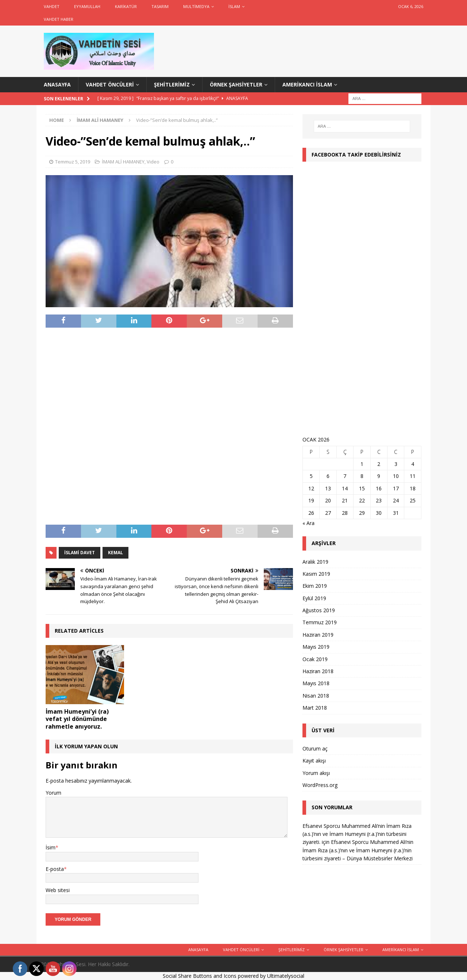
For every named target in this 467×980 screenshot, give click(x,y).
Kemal (115, 553)
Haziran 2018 (318, 671)
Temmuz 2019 (320, 622)
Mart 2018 (315, 708)
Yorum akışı (316, 773)
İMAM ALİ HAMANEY (123, 162)
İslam (234, 6)
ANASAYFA (57, 84)
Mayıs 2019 (316, 647)
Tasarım (160, 6)
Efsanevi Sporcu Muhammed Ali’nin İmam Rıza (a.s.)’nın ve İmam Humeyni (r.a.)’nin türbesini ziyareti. (357, 834)
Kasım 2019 (316, 574)
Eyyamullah (87, 6)
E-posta (55, 869)
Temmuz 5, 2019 (73, 162)
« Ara (308, 523)
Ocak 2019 (315, 659)
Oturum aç (315, 748)
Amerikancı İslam (307, 84)
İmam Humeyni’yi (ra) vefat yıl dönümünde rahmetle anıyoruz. (77, 719)
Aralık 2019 (315, 562)
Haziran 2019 (318, 635)
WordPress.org (320, 785)
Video (153, 162)
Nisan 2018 (316, 696)
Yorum (53, 793)
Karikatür (126, 6)
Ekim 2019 (315, 586)
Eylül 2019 (314, 598)
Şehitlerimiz (172, 84)
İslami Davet (80, 553)
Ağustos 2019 (319, 610)
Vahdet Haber (59, 19)
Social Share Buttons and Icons (200, 976)
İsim (51, 847)
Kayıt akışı (314, 761)
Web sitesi (58, 890)
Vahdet (52, 6)
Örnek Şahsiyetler (236, 84)
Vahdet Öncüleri (110, 84)
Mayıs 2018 (316, 683)
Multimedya (196, 6)
